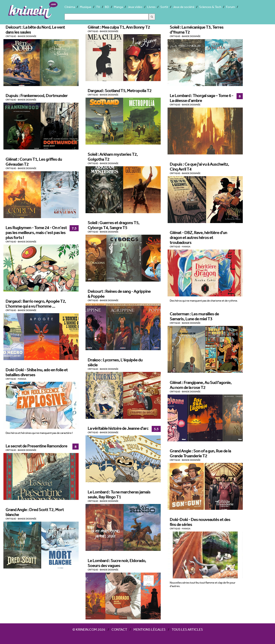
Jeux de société (184, 7)
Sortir (164, 7)
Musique (86, 7)
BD (107, 7)
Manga (118, 7)
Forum (231, 7)
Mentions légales (149, 629)
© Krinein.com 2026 (89, 629)
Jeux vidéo (135, 7)
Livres (151, 7)
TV (98, 7)
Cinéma (70, 7)
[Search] (107, 17)
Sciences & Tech (210, 7)
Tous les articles (187, 629)
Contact (119, 629)
